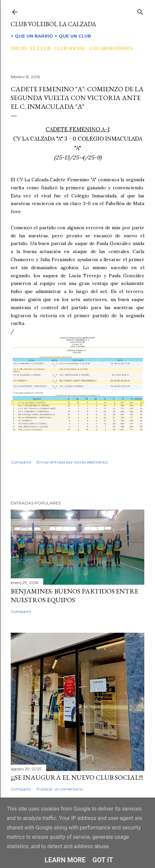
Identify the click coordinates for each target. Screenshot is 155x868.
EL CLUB (40, 49)
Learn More (65, 860)
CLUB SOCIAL (70, 49)
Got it (103, 860)
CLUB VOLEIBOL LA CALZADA (53, 24)
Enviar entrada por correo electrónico (72, 462)
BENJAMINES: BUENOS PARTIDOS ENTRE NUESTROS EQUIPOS (74, 595)
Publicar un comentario (60, 789)
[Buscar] (140, 11)
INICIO (19, 49)
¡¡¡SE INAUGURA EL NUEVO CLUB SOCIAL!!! (77, 777)
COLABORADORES (111, 49)
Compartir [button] (21, 462)
